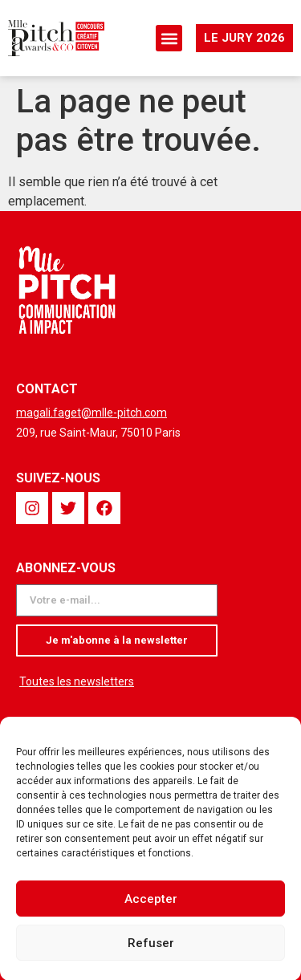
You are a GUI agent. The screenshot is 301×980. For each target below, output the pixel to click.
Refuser (151, 949)
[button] (169, 38)
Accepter (151, 905)
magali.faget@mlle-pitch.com (92, 413)
